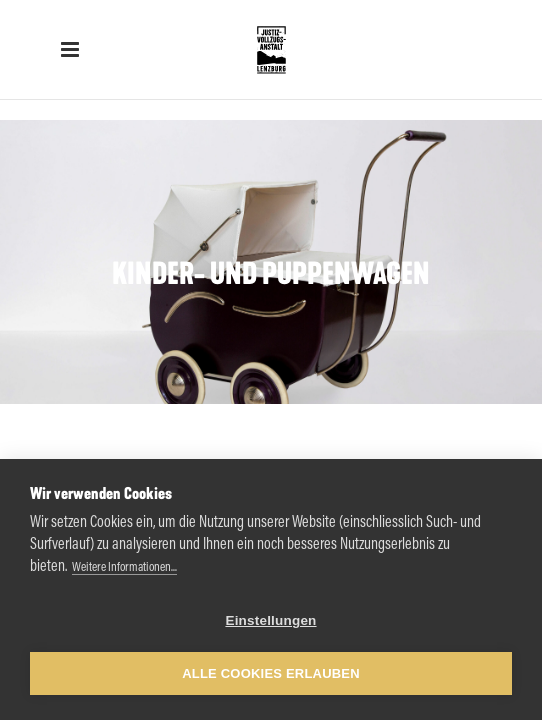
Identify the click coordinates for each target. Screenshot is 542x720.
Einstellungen (270, 620)
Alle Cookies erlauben (271, 673)
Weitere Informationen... (124, 567)
